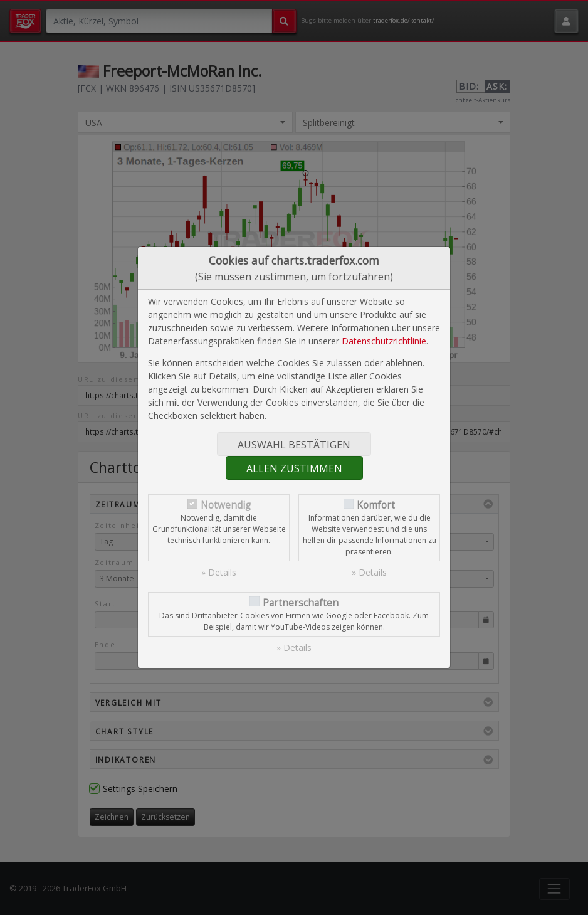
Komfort (376, 505)
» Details (219, 572)
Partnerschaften (301, 603)
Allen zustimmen (294, 468)
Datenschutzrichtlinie (384, 341)
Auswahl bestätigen (294, 445)
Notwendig (226, 505)
